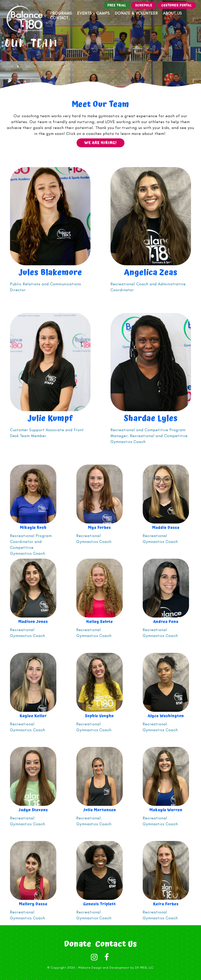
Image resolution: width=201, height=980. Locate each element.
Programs (61, 13)
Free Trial (117, 5)
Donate (78, 944)
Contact (59, 18)
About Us (172, 13)
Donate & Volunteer (136, 13)
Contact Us (116, 944)
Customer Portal (177, 5)
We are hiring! (100, 143)
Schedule (144, 5)
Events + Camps (93, 13)
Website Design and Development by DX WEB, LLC (116, 968)
